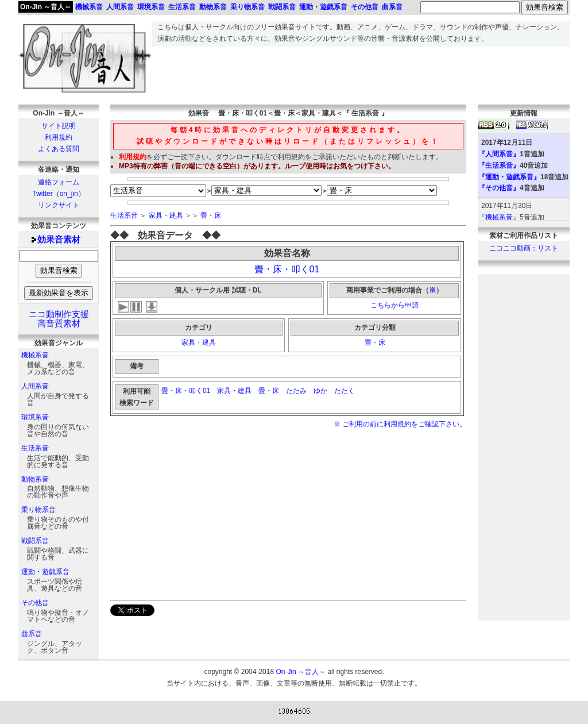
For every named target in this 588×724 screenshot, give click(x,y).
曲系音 (32, 634)
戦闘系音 (35, 541)
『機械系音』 (499, 217)
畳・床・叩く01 (287, 269)
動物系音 (35, 479)
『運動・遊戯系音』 (509, 177)
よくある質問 (59, 149)
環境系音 (35, 417)
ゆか (320, 391)
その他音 (35, 603)
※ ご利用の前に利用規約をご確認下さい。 (400, 424)
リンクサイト (59, 205)
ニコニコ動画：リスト (524, 248)
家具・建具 (166, 215)
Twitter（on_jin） (58, 194)
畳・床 (211, 215)
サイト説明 (59, 126)
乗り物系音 (38, 510)
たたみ (296, 391)
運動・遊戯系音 (45, 572)
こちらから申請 (394, 305)
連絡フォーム (59, 182)
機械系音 (35, 355)
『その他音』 (499, 188)
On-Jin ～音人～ (46, 7)
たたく (345, 391)
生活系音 (35, 448)
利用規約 (59, 137)
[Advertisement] (361, 72)
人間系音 (35, 386)
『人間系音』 (499, 154)
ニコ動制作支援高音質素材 (59, 319)
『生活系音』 (499, 165)
